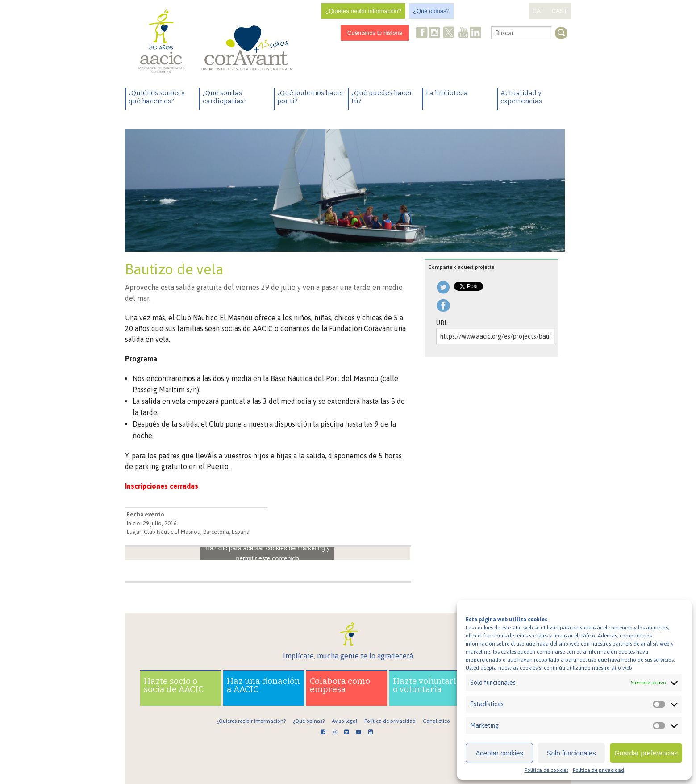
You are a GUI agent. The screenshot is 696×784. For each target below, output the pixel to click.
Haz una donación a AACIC (263, 685)
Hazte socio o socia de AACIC (174, 685)
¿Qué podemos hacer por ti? (311, 97)
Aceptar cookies (499, 753)
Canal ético (436, 721)
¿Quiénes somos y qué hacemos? (157, 97)
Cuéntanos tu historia (375, 33)
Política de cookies (546, 770)
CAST (560, 11)
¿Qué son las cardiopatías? (225, 97)
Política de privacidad (598, 770)
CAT (538, 11)
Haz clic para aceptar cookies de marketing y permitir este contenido (268, 553)
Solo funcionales (571, 753)
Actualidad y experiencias (521, 97)
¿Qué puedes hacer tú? (382, 97)
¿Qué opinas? (431, 11)
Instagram (435, 33)
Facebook (422, 33)
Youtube (463, 33)
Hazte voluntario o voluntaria (427, 685)
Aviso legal (344, 721)
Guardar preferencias (646, 753)
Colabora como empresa (340, 685)
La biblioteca (447, 93)
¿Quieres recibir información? (364, 11)
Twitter (449, 34)
